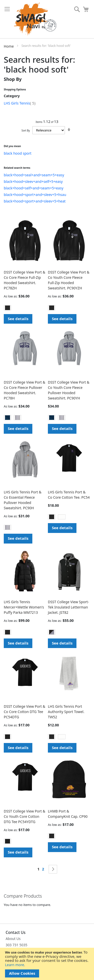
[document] (47, 964)
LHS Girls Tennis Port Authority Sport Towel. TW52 (66, 712)
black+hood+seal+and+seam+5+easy (34, 175)
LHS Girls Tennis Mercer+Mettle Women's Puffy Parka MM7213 (24, 607)
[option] (8, 308)
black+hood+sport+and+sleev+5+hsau (35, 195)
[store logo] (35, 19)
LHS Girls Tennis (20, 103)
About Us (13, 939)
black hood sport (18, 153)
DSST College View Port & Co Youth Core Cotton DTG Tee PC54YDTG (25, 816)
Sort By (26, 130)
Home (9, 46)
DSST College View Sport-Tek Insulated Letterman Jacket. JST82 (68, 607)
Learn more (15, 965)
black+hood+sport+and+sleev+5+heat (35, 201)
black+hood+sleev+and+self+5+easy (33, 181)
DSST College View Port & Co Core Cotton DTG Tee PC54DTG (25, 712)
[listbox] (25, 308)
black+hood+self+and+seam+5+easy (34, 188)
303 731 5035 (17, 945)
